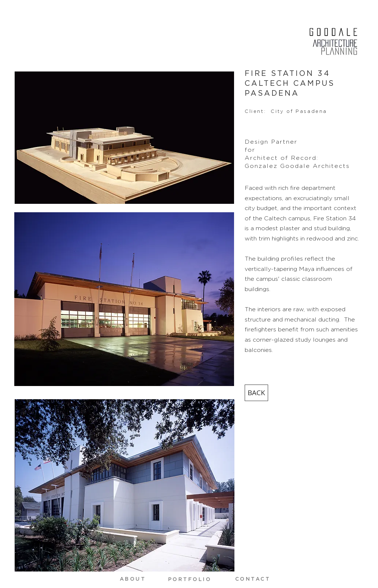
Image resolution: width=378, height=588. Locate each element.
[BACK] (256, 393)
